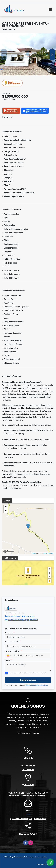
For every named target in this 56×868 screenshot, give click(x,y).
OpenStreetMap (48, 553)
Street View (12, 83)
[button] (2, 69)
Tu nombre (10, 633)
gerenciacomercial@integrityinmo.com (22, 620)
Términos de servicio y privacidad (37, 685)
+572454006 (29, 616)
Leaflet (34, 553)
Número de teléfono (13, 651)
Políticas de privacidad (28, 733)
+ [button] (6, 507)
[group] (28, 54)
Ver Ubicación (23, 576)
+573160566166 (13, 616)
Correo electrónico (13, 642)
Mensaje (9, 660)
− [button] (6, 511)
